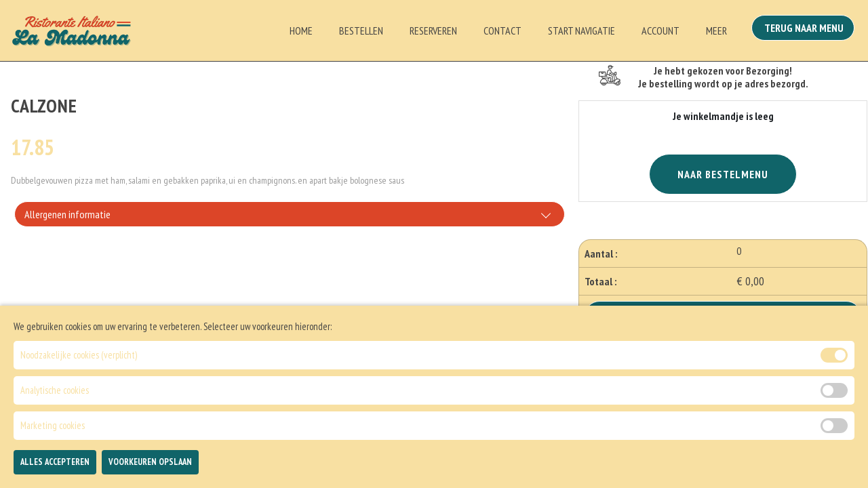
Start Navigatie (581, 30)
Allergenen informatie (67, 214)
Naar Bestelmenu (723, 174)
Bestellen (361, 30)
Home (301, 30)
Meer (716, 30)
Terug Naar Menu (806, 29)
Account (660, 30)
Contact (502, 30)
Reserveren (433, 30)
